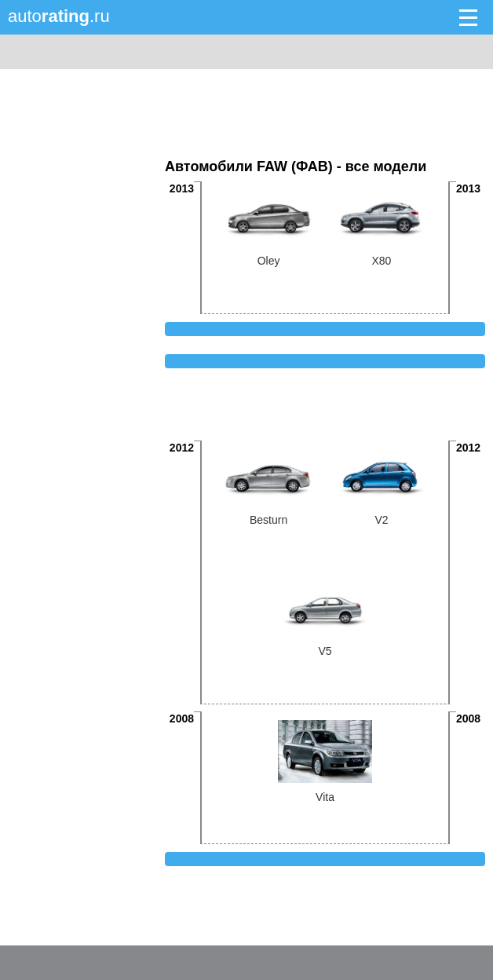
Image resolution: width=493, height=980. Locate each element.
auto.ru (59, 16)
